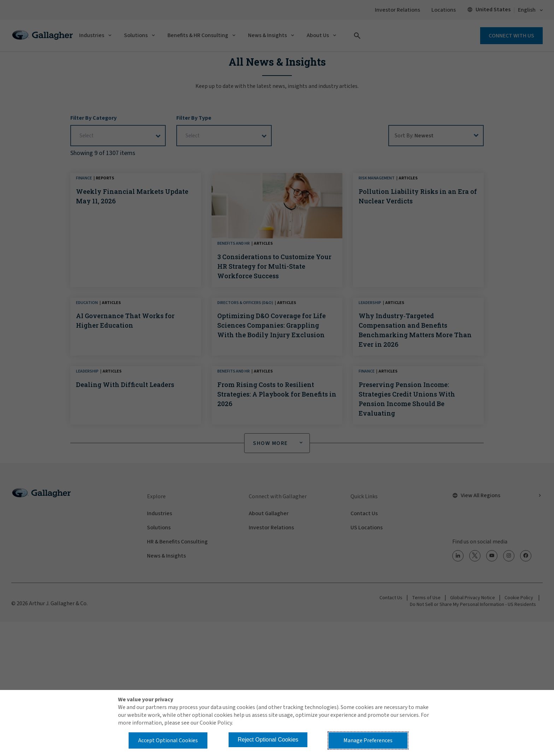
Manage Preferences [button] (368, 740)
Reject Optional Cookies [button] (268, 740)
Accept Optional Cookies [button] (168, 740)
